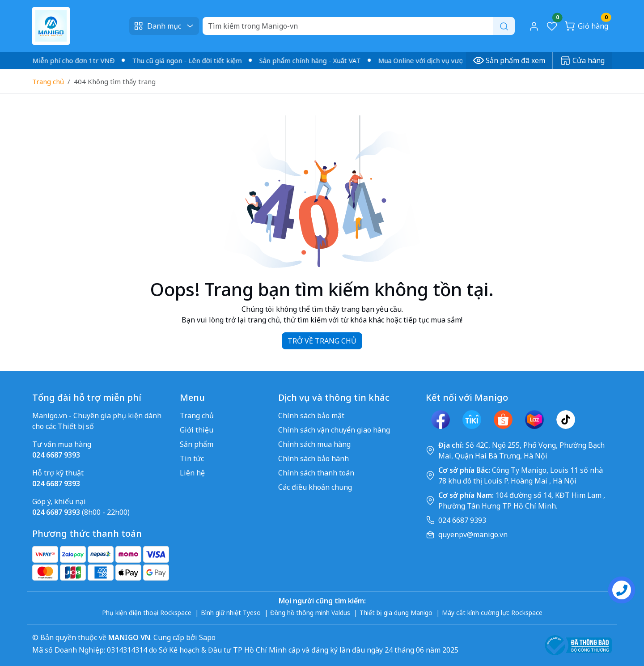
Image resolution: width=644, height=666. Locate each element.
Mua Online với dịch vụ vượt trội (432, 60)
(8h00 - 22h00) (81, 512)
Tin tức (192, 458)
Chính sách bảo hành (314, 458)
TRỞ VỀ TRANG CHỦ (322, 341)
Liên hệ (192, 473)
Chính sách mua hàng (314, 444)
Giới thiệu (197, 430)
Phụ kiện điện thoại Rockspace (147, 613)
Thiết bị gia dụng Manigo (396, 613)
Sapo (206, 637)
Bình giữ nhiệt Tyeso (231, 613)
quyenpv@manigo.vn (473, 534)
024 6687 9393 (462, 520)
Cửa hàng (582, 60)
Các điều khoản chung (315, 487)
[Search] (358, 26)
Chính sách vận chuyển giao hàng (334, 430)
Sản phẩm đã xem (509, 60)
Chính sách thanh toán (316, 473)
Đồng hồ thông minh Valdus (310, 613)
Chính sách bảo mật (311, 416)
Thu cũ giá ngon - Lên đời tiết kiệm (190, 60)
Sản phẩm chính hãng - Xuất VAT (313, 60)
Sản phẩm (197, 444)
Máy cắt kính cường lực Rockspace (492, 613)
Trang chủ (48, 81)
